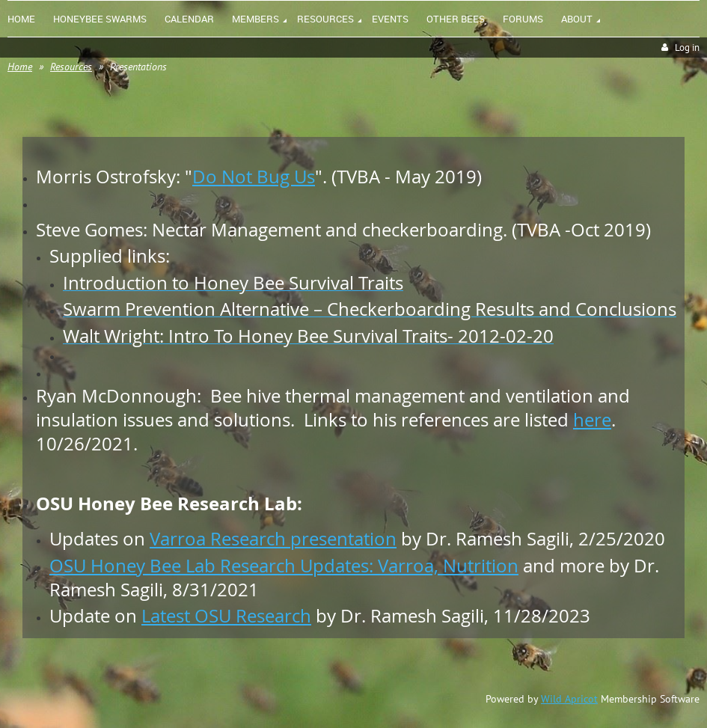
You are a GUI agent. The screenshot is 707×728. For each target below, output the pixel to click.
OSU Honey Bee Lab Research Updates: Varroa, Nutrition (284, 566)
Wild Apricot (569, 699)
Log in (687, 48)
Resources (71, 67)
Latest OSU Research (226, 616)
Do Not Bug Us (254, 177)
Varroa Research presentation (273, 539)
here (592, 420)
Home (20, 67)
